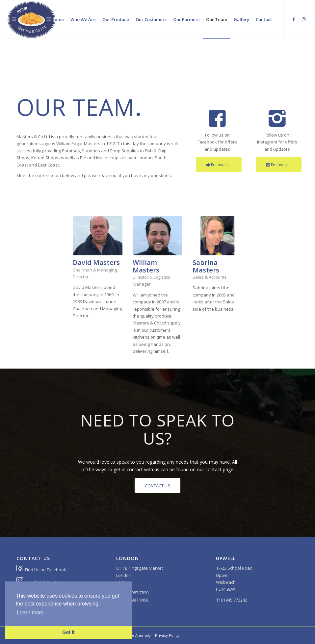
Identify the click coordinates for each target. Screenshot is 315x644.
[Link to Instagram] (304, 19)
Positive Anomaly (136, 635)
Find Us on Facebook (46, 570)
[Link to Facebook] (294, 19)
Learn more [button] (30, 613)
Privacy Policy (167, 635)
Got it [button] (68, 632)
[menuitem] (58, 19)
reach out (108, 175)
